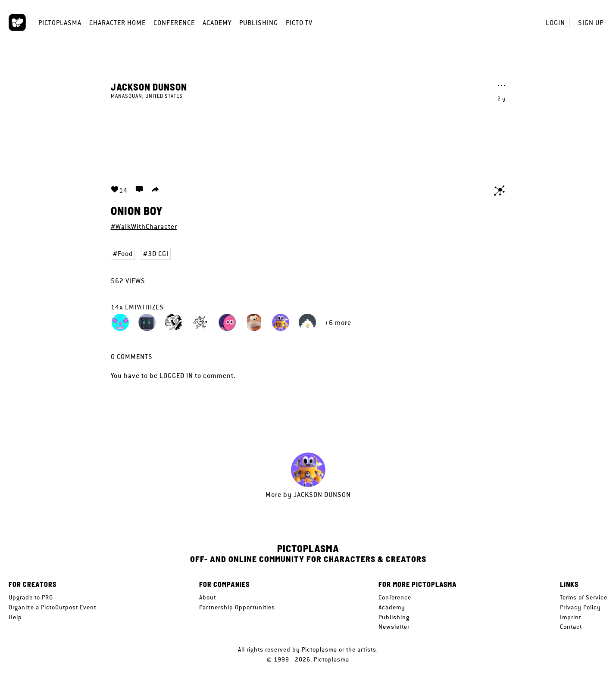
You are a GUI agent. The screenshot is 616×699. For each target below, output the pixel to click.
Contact (571, 627)
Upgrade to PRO (31, 597)
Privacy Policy (580, 607)
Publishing (259, 23)
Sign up (591, 23)
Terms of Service (584, 597)
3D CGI (158, 254)
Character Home (117, 23)
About (208, 597)
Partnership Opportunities (237, 607)
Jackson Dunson (149, 87)
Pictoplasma (60, 23)
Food (125, 254)
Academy (217, 23)
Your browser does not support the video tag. (308, 137)
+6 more (338, 323)
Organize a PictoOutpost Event (52, 607)
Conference (174, 23)
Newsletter (394, 627)
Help (15, 617)
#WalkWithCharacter (144, 226)
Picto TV (299, 23)
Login (555, 23)
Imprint (571, 617)
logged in (176, 376)
